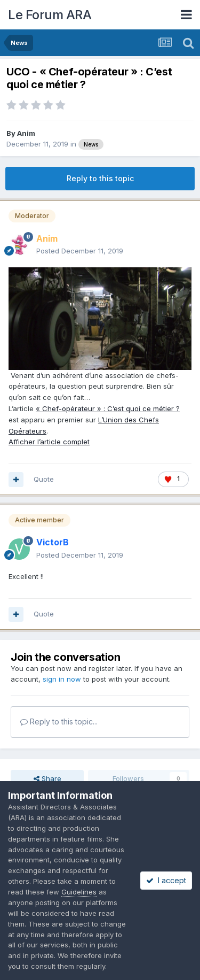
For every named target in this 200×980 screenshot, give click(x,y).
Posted (80, 251)
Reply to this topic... (59, 722)
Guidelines (79, 892)
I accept (166, 880)
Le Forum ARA (50, 15)
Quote (44, 479)
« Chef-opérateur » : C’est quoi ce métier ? (108, 408)
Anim (26, 133)
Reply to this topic (100, 178)
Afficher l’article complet (49, 442)
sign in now (62, 679)
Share (47, 778)
